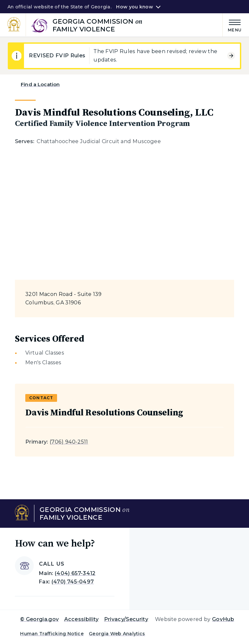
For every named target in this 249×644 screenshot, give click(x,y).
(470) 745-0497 (73, 582)
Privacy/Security (126, 619)
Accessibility (82, 619)
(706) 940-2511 (69, 442)
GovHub (223, 619)
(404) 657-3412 (75, 573)
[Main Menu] (232, 25)
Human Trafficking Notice (52, 634)
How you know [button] (134, 7)
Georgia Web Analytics (117, 634)
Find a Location (40, 84)
